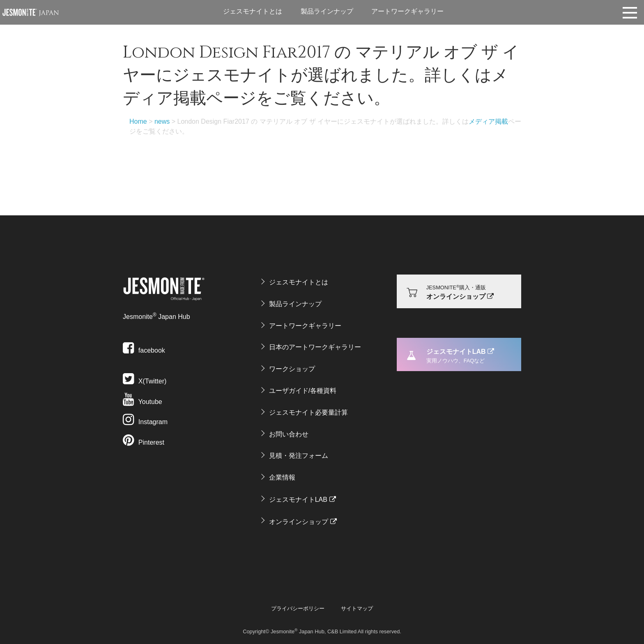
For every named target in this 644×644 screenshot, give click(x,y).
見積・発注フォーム (299, 456)
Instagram (145, 422)
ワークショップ (292, 369)
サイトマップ (357, 608)
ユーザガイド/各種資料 (303, 391)
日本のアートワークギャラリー (315, 347)
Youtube (143, 402)
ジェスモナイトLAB (298, 500)
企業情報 (282, 477)
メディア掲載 (488, 121)
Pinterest (144, 442)
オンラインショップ (299, 522)
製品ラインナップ (327, 11)
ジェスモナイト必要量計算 (308, 412)
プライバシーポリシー (298, 608)
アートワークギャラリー (407, 11)
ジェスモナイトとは (253, 11)
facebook (144, 350)
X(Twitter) (145, 381)
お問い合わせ (289, 434)
